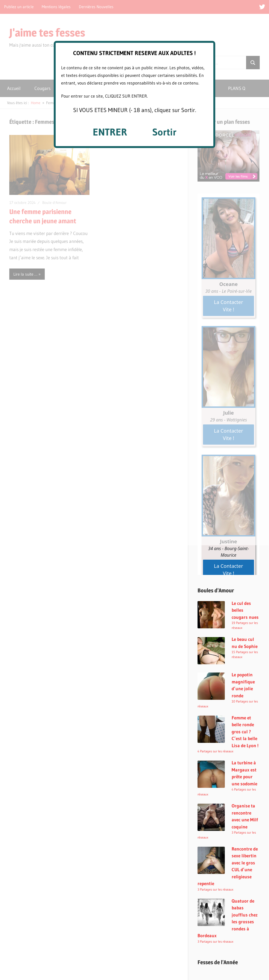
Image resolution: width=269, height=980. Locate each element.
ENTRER (110, 132)
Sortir (164, 132)
